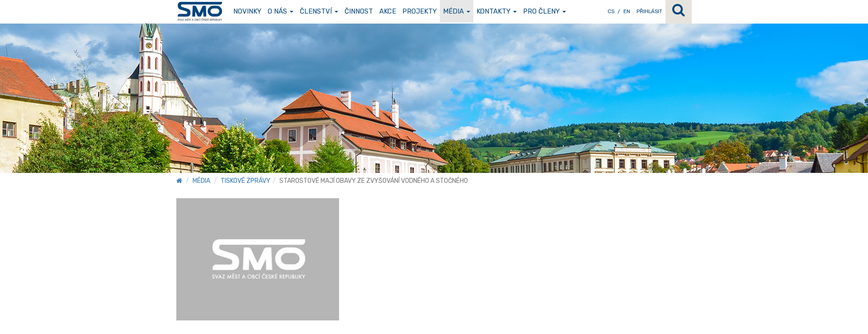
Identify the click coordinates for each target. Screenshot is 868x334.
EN (627, 11)
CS (611, 11)
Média (457, 11)
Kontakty (497, 11)
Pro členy (545, 11)
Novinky (247, 11)
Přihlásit (649, 11)
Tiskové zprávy (245, 181)
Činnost (359, 11)
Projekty (420, 11)
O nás (281, 11)
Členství (319, 11)
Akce (388, 11)
